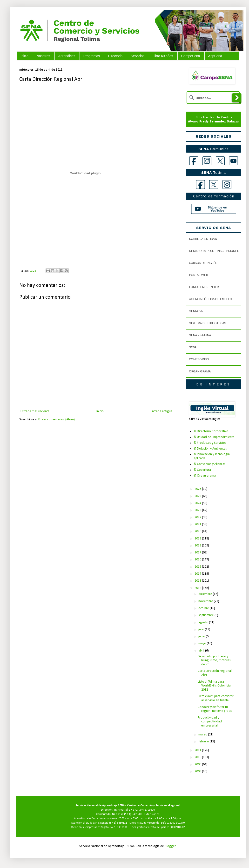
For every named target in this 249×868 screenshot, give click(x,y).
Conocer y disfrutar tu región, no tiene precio (215, 709)
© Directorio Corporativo (211, 431)
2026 (198, 489)
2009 (198, 764)
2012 (198, 588)
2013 (198, 581)
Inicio (24, 56)
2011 (198, 750)
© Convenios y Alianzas (210, 464)
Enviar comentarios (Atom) (57, 420)
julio (202, 629)
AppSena (215, 56)
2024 (198, 503)
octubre (204, 608)
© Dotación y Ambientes (210, 449)
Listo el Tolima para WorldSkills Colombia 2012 (214, 686)
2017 (198, 553)
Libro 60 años (163, 56)
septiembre (206, 615)
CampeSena (191, 56)
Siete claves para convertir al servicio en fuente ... (216, 698)
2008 (198, 771)
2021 (198, 524)
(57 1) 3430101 (118, 827)
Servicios (138, 56)
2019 (198, 539)
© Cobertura (202, 470)
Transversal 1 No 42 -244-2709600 (134, 810)
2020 (198, 531)
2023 (198, 510)
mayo (203, 643)
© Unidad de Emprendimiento (214, 437)
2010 (198, 757)
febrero (204, 742)
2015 (198, 567)
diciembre (206, 594)
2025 (198, 496)
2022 (198, 517)
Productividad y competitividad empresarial (210, 722)
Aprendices (67, 56)
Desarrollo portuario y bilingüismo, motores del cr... (214, 661)
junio (202, 636)
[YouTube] (233, 161)
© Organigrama (205, 476)
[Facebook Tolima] (200, 185)
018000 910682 (176, 827)
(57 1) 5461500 (133, 814)
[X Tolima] (214, 185)
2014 (198, 574)
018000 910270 (176, 823)
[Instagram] (207, 161)
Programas (92, 56)
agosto (204, 622)
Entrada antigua (162, 411)
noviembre (206, 601)
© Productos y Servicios (210, 443)
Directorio (115, 56)
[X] (220, 161)
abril (202, 651)
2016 (198, 560)
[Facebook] (194, 161)
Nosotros (43, 56)
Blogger (170, 846)
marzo (203, 735)
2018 (198, 546)
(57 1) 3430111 (118, 823)
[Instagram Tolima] (227, 185)
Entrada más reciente (35, 411)
